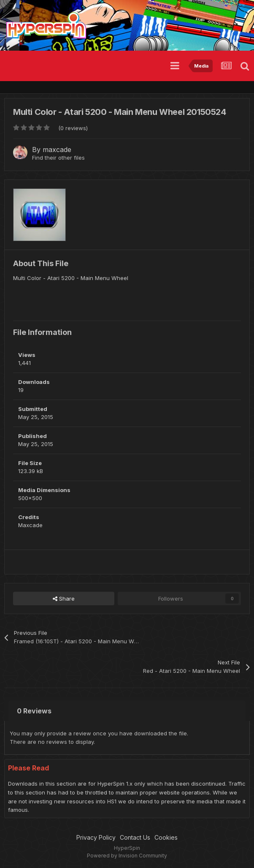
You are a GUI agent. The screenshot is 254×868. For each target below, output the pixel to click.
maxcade (57, 150)
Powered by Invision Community (127, 856)
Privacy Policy (96, 837)
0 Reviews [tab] (34, 711)
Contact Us (135, 837)
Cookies (166, 837)
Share (64, 599)
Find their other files (58, 158)
